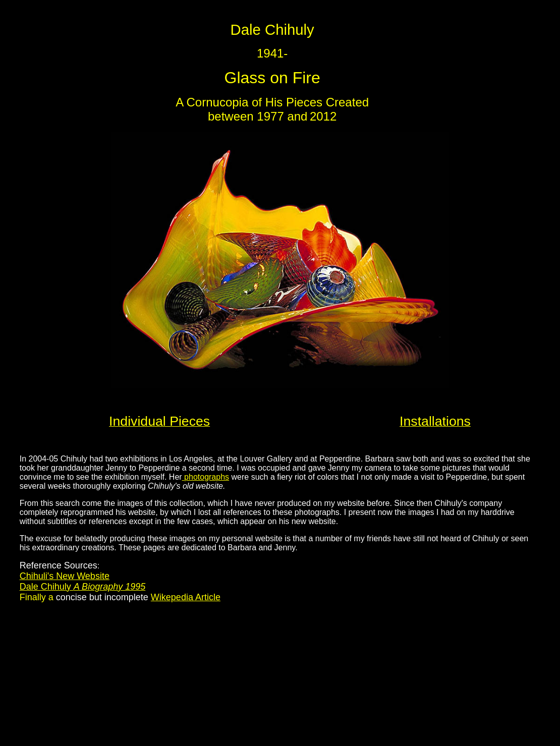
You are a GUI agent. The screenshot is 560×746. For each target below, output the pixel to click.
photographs (206, 477)
